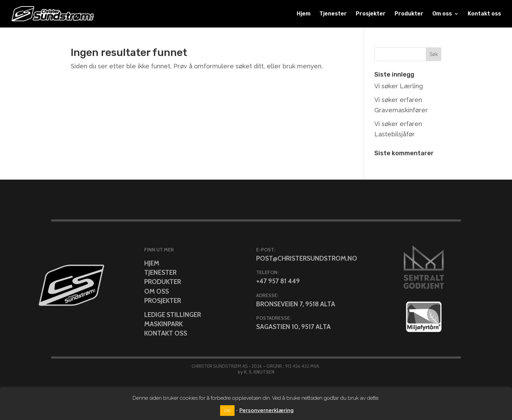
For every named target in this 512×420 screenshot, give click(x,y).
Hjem (304, 14)
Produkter (409, 14)
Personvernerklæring (266, 410)
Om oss (442, 14)
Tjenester (333, 14)
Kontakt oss (484, 14)
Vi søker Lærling (399, 86)
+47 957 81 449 (278, 281)
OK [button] (227, 411)
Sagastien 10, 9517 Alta (293, 327)
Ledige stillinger (173, 315)
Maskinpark (163, 324)
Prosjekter (371, 14)
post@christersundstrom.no (307, 258)
